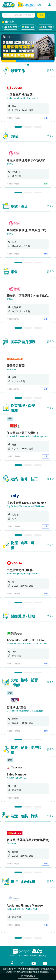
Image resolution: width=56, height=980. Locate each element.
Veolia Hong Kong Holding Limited (22, 98)
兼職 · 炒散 (11, 27)
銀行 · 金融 (28, 27)
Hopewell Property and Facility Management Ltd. (29, 436)
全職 (46, 118)
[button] (7, 15)
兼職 (46, 184)
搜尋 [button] (41, 15)
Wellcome (11, 843)
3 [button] (38, 127)
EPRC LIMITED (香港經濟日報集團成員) (25, 711)
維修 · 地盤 (45, 27)
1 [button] (18, 127)
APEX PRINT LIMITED (16, 778)
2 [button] (28, 127)
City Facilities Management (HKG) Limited (26, 506)
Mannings (11, 369)
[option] (28, 99)
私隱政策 (23, 972)
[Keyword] (23, 15)
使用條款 (33, 972)
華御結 (10, 164)
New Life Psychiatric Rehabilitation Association (29, 644)
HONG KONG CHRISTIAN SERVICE (22, 909)
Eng (39, 5)
